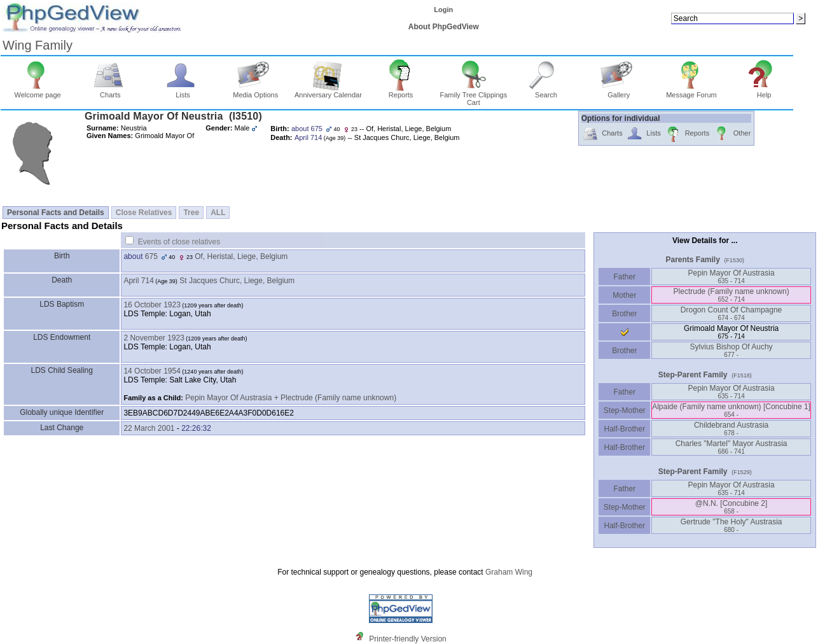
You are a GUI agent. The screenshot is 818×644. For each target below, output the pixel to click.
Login (443, 10)
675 (151, 256)
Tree (191, 213)
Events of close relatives (179, 242)
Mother (625, 295)
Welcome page (38, 92)
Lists (183, 92)
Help (764, 92)
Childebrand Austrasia (731, 429)
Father (624, 277)
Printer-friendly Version (407, 639)
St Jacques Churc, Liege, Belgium (237, 281)
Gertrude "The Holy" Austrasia (731, 525)
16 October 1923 (152, 305)
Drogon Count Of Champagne (731, 313)
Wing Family (38, 45)
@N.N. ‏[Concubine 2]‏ (731, 507)
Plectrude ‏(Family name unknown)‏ (731, 295)
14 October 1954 (152, 371)
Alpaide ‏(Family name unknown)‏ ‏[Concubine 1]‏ (731, 410)
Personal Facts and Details (56, 213)
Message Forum (691, 92)
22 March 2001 (149, 428)
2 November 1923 (154, 338)
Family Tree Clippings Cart (473, 95)
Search (546, 92)
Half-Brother (624, 429)
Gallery (619, 92)
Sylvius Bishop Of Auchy (731, 350)
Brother (624, 314)
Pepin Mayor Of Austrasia (731, 276)
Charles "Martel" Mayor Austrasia (731, 447)
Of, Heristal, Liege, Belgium (241, 256)
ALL (218, 213)
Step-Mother (624, 410)
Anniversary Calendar (328, 92)
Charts (110, 92)
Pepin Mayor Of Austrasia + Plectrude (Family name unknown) (291, 398)
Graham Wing (509, 572)
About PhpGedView (444, 27)
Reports (401, 92)
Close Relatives (144, 213)
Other (732, 134)
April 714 (138, 281)
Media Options (255, 92)
